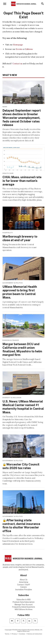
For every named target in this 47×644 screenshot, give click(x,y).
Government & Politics (13, 283)
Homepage (18, 45)
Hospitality (8, 233)
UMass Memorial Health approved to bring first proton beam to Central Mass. (20, 292)
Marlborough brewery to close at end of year (20, 238)
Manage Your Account (24, 605)
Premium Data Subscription (23, 602)
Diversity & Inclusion (12, 398)
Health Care (8, 173)
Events (19, 49)
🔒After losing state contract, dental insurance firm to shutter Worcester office (21, 526)
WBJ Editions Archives (24, 609)
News (5, 107)
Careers (23, 587)
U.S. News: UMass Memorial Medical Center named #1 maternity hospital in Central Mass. (23, 407)
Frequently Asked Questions (23, 607)
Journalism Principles (24, 590)
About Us (24, 580)
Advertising (24, 582)
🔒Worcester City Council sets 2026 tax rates (21, 466)
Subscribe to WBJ (24, 600)
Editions (29, 49)
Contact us (17, 64)
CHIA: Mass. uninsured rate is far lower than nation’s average (22, 181)
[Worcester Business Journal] (24, 4)
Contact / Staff (24, 585)
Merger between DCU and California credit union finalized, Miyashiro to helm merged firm (22, 349)
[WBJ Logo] (24, 558)
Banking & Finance (11, 340)
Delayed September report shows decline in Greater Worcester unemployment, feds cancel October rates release (22, 118)
